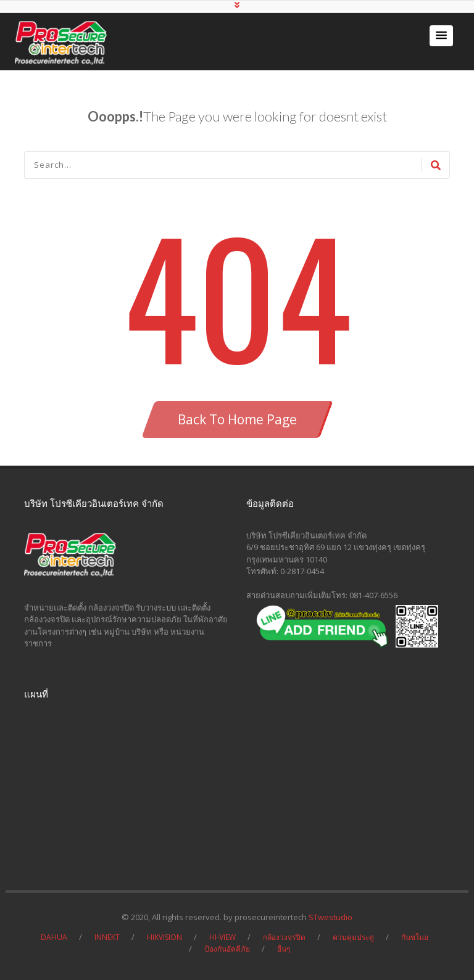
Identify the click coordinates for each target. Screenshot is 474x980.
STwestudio (331, 917)
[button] (441, 36)
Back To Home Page (237, 419)
